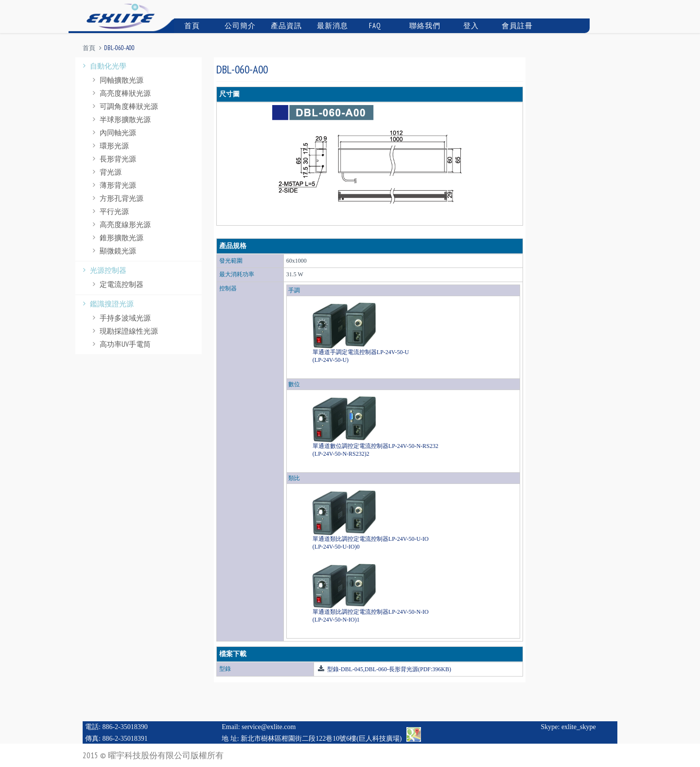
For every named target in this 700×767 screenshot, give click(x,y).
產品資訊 (285, 26)
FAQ (371, 26)
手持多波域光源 (120, 318)
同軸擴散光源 (117, 80)
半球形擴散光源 (120, 119)
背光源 (106, 172)
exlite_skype (579, 727)
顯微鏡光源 (113, 251)
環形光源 (109, 146)
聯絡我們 (424, 26)
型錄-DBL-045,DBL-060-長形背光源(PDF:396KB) (388, 669)
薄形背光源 (113, 185)
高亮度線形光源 (120, 224)
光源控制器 (103, 270)
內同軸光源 (113, 133)
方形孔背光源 (117, 198)
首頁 (188, 26)
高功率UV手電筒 (120, 344)
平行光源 (109, 211)
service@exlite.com (269, 727)
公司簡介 (239, 26)
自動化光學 (103, 66)
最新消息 (332, 26)
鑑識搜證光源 (107, 304)
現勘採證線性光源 (124, 331)
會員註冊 (516, 26)
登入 (466, 26)
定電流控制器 (117, 284)
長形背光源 (113, 159)
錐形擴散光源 (117, 238)
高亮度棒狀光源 (120, 93)
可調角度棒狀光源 (124, 106)
